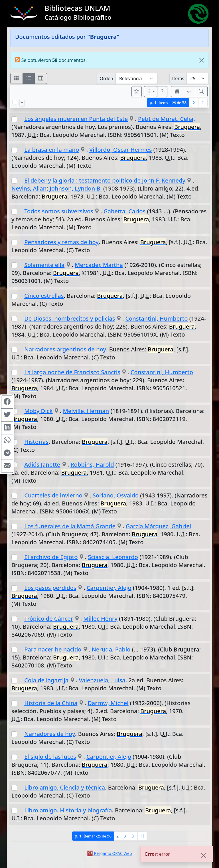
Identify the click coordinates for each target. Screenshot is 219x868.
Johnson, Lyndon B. (76, 188)
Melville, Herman (86, 411)
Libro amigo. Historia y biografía (68, 810)
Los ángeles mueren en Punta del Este (76, 119)
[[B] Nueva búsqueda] (201, 92)
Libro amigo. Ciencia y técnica (65, 787)
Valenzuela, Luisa (102, 680)
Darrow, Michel (108, 703)
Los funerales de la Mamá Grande (70, 526)
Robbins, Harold (92, 465)
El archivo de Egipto (51, 557)
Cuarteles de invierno (53, 495)
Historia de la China (51, 703)
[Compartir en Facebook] (7, 402)
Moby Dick (38, 411)
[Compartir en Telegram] (7, 453)
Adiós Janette (42, 465)
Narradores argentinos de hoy (65, 349)
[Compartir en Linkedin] (7, 428)
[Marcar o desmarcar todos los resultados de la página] (15, 102)
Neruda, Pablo (111, 649)
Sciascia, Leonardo (113, 557)
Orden (106, 78)
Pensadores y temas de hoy (61, 242)
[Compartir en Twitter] (7, 415)
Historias (36, 442)
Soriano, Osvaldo (116, 495)
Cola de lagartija (46, 680)
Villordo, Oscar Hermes (120, 150)
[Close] (202, 60)
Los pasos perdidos (50, 588)
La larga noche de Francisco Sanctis (72, 372)
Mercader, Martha (99, 265)
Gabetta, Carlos (124, 211)
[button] (162, 92)
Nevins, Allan (29, 188)
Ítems (178, 78)
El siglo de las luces (50, 757)
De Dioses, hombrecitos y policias (70, 318)
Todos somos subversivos (59, 211)
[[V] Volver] (189, 92)
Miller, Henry (100, 619)
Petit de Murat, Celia (166, 119)
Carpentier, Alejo (109, 588)
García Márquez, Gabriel (158, 526)
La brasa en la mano (52, 150)
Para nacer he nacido (53, 649)
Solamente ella (44, 265)
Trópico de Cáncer (49, 619)
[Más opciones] (151, 92)
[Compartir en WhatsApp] (7, 440)
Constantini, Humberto (156, 318)
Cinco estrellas (44, 296)
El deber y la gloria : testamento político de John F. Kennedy (105, 180)
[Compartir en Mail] (7, 466)
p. (168, 103)
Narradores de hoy (50, 734)
